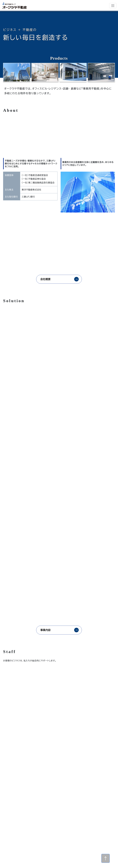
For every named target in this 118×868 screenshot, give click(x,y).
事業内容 (45, 527)
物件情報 (62, 843)
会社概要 (45, 279)
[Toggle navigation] (113, 6)
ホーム (62, 837)
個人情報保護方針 (83, 843)
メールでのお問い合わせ (54, 824)
